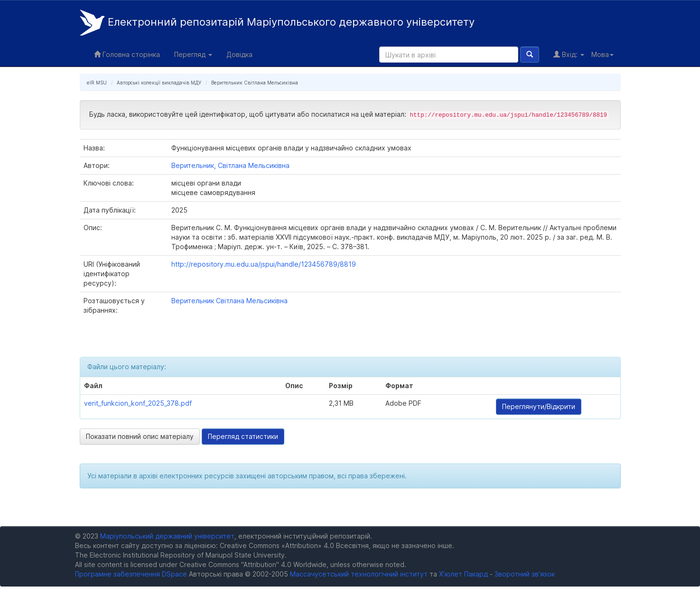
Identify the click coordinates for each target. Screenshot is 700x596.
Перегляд (193, 54)
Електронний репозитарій (277, 23)
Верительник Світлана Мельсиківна (255, 83)
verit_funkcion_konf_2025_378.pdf (138, 403)
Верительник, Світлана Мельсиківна (230, 165)
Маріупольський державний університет (167, 536)
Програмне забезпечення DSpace (131, 574)
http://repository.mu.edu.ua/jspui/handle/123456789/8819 (264, 264)
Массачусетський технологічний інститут (359, 574)
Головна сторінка (127, 54)
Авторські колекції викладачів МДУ (159, 83)
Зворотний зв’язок (525, 574)
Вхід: (569, 54)
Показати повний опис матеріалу (140, 436)
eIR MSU (97, 83)
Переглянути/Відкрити (539, 406)
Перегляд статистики (243, 436)
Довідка (239, 54)
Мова (602, 54)
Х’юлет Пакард (463, 574)
